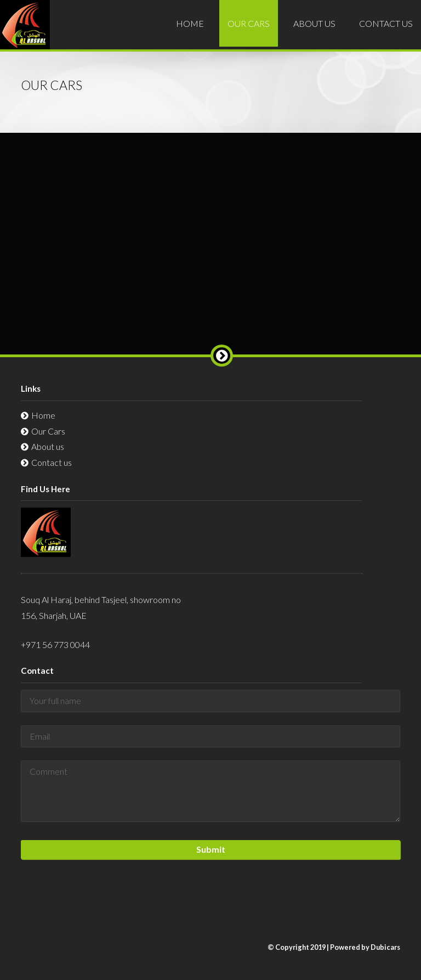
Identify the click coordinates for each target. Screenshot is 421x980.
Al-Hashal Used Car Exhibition (25, 32)
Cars (249, 23)
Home (190, 23)
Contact (386, 23)
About (314, 23)
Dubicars (385, 947)
